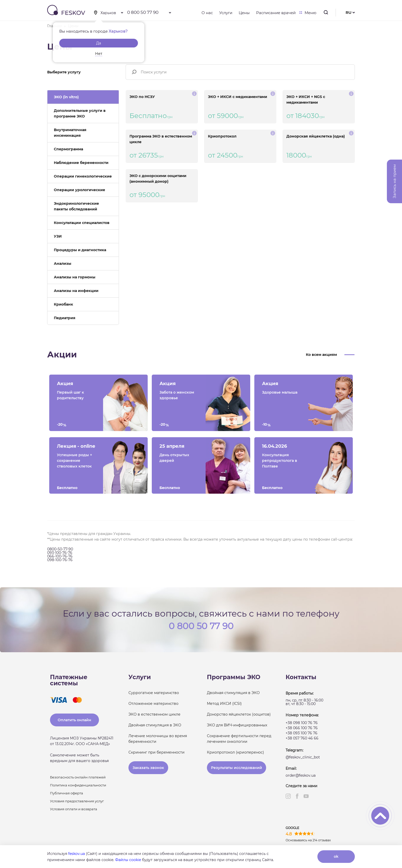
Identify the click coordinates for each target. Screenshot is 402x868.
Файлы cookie (128, 860)
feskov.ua (77, 854)
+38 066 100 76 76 (302, 728)
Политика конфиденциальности (78, 785)
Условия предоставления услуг (77, 801)
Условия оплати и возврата (74, 809)
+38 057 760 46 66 (302, 738)
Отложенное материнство (153, 704)
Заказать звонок (148, 768)
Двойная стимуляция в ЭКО (155, 725)
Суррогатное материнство (154, 693)
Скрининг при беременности (157, 752)
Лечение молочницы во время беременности (158, 739)
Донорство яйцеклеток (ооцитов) (239, 714)
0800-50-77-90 (60, 549)
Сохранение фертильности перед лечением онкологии (239, 739)
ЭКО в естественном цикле (154, 714)
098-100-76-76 (60, 560)
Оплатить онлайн (74, 720)
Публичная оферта (67, 793)
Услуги (226, 13)
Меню (309, 13)
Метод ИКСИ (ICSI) (224, 704)
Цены (244, 13)
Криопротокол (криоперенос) (235, 752)
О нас (207, 13)
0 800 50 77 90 (143, 12)
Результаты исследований (237, 768)
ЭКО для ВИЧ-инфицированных (237, 725)
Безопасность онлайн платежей (78, 777)
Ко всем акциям (321, 355)
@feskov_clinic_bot (303, 757)
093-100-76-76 (60, 553)
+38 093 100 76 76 (301, 733)
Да (99, 43)
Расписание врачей (276, 13)
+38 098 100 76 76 (302, 723)
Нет (99, 54)
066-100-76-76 (60, 556)
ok (336, 856)
